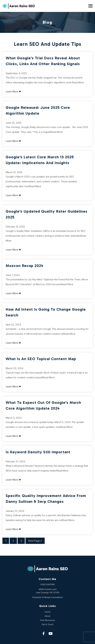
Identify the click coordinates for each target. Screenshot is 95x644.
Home (48, 612)
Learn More (13, 91)
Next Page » (35, 541)
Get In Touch (47, 624)
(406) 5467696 (47, 584)
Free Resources (48, 620)
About (47, 616)
